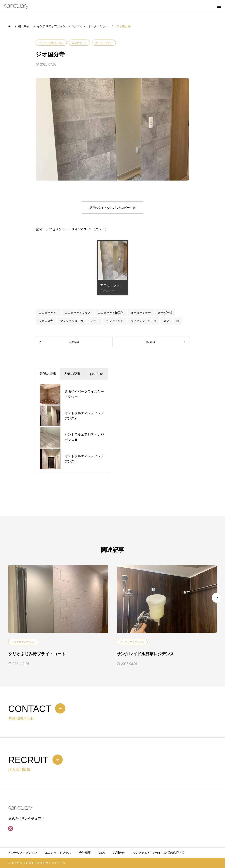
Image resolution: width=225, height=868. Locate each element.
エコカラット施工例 (111, 313)
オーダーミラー (104, 43)
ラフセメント (115, 321)
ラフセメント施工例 (143, 321)
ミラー (95, 321)
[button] (217, 600)
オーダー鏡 (165, 313)
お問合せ (119, 853)
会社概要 (85, 853)
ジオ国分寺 (46, 321)
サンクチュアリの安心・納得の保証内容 (159, 853)
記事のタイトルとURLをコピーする (112, 208)
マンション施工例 (72, 321)
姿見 (166, 321)
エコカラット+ (48, 313)
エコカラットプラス (78, 313)
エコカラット (79, 43)
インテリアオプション (51, 43)
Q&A (102, 853)
